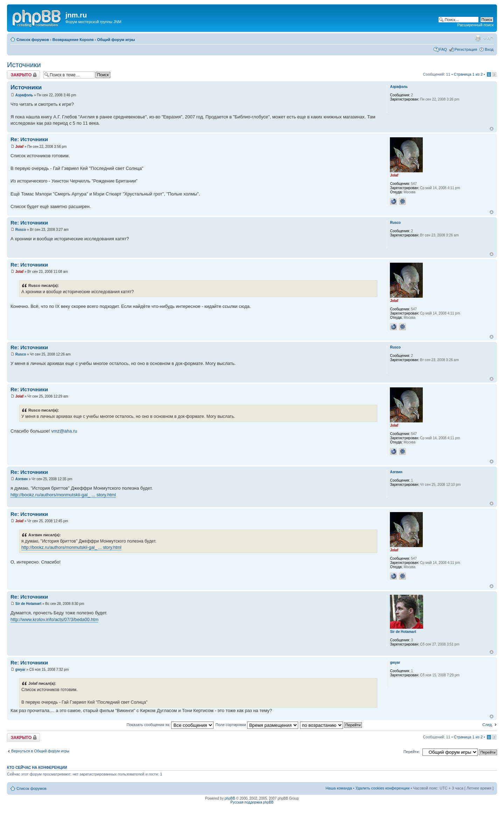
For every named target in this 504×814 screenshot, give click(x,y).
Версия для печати (478, 38)
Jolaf (19, 147)
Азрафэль (24, 95)
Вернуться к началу (492, 129)
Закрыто (23, 75)
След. (488, 725)
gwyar (20, 670)
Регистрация (466, 49)
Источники (24, 65)
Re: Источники (29, 139)
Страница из (468, 74)
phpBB (230, 798)
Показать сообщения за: (170, 725)
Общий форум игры (116, 40)
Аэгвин (22, 479)
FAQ (443, 49)
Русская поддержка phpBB (252, 802)
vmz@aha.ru (64, 431)
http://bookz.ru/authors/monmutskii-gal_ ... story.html (63, 495)
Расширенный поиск (475, 25)
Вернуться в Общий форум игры (40, 751)
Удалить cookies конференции (383, 788)
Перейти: (412, 752)
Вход (489, 49)
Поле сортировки (257, 725)
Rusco (21, 230)
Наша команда (339, 788)
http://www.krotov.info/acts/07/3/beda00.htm (54, 619)
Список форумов (33, 40)
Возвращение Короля (73, 40)
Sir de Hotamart (28, 604)
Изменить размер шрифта (488, 38)
